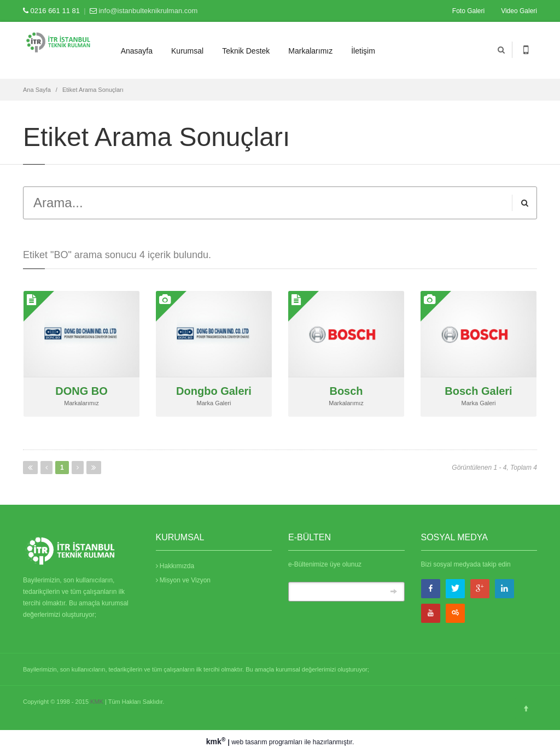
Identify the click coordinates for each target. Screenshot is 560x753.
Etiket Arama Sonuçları (93, 90)
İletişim (363, 51)
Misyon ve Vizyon (183, 580)
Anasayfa (137, 51)
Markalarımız (310, 51)
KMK (97, 702)
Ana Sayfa (37, 90)
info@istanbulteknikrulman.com (148, 11)
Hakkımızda (175, 566)
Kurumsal (187, 51)
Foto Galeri (468, 11)
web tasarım (249, 742)
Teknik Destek (246, 51)
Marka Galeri (214, 403)
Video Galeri (519, 11)
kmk (217, 742)
